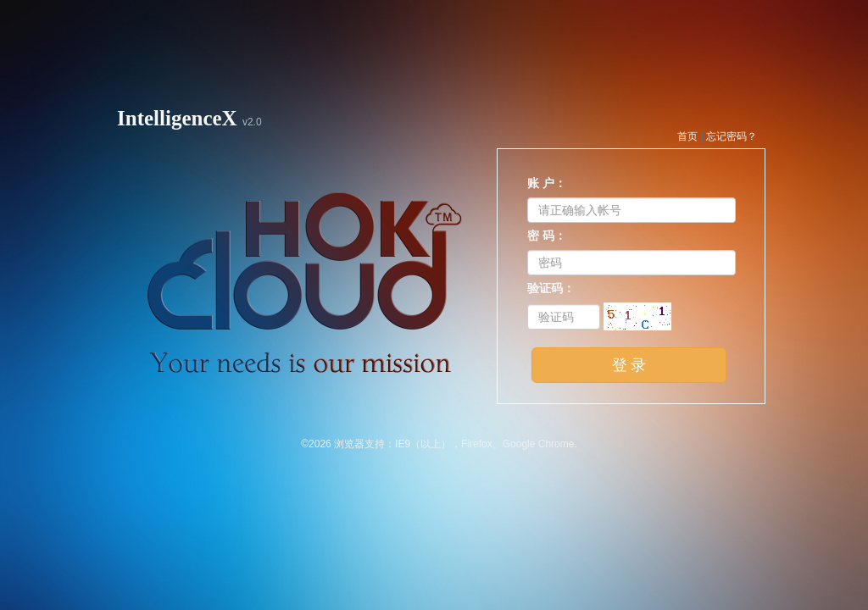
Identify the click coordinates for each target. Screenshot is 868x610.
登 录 (629, 365)
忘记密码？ (732, 136)
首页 (687, 136)
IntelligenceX (177, 118)
